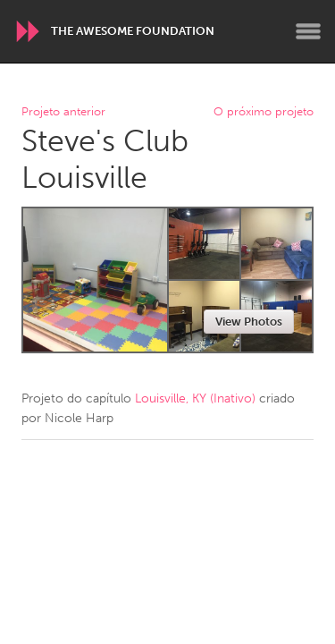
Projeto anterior (63, 112)
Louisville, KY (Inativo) (195, 398)
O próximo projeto (264, 112)
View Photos (249, 322)
